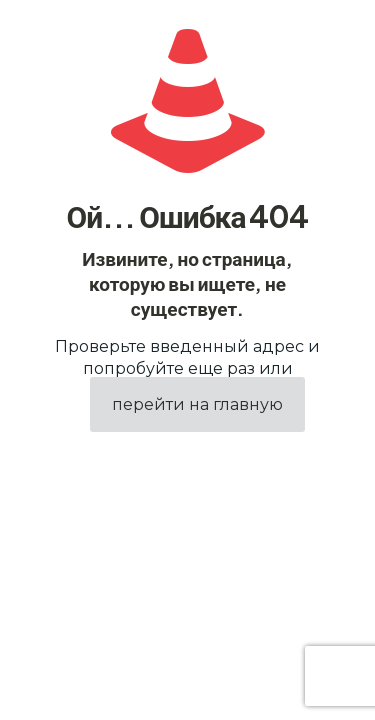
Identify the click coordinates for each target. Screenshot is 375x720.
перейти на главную (197, 404)
